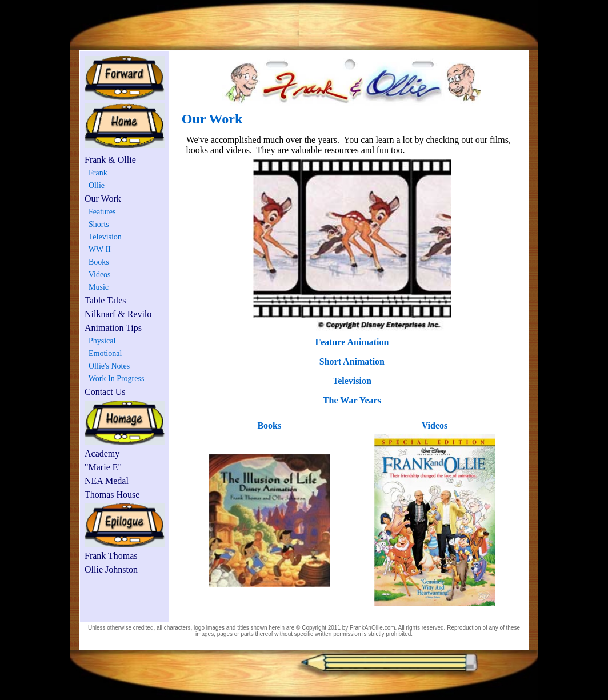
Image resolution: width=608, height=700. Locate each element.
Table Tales (105, 300)
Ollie (95, 185)
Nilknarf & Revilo (118, 314)
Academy (102, 453)
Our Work (103, 199)
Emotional (103, 353)
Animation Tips (113, 328)
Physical (100, 341)
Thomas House (112, 495)
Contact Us (105, 392)
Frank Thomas (111, 556)
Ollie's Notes (107, 366)
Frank (96, 173)
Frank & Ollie (110, 160)
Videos (98, 275)
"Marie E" (103, 467)
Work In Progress (114, 379)
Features (100, 212)
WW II (98, 249)
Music (97, 287)
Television (103, 237)
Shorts (97, 224)
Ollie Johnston (111, 569)
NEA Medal (107, 481)
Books (97, 262)
